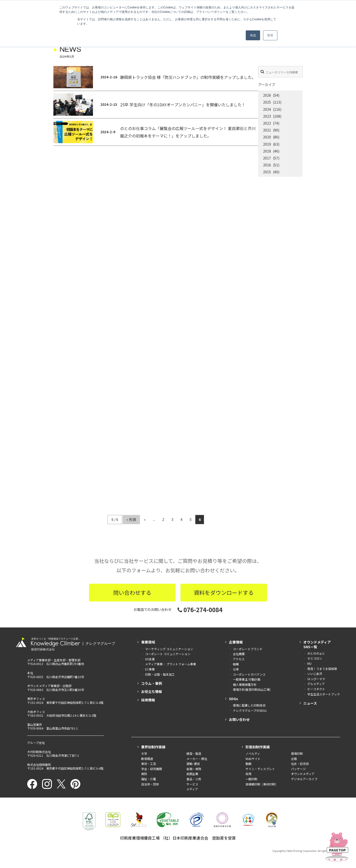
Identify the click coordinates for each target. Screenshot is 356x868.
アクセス (239, 659)
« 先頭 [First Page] (131, 519)
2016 (267, 165)
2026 (267, 95)
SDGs (234, 699)
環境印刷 (297, 753)
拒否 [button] (270, 35)
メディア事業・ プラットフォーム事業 (171, 664)
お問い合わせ (239, 719)
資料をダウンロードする (224, 592)
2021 (267, 130)
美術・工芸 (149, 764)
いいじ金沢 (315, 674)
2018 (267, 151)
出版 (294, 759)
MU (309, 663)
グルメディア (316, 684)
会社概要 (239, 654)
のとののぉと (316, 653)
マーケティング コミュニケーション (169, 649)
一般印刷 (251, 779)
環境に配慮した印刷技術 (249, 705)
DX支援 (150, 659)
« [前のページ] (145, 519)
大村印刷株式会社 (39, 752)
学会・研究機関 (152, 769)
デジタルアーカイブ (304, 779)
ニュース (310, 703)
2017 (267, 158)
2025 (267, 102)
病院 (144, 774)
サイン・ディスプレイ (260, 769)
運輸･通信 (193, 764)
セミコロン (315, 658)
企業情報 (236, 642)
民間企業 (192, 774)
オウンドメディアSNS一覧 (317, 644)
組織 (236, 664)
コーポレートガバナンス (249, 674)
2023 (267, 116)
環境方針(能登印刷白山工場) (252, 689)
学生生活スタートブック (324, 694)
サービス (192, 784)
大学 (144, 753)
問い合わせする (132, 592)
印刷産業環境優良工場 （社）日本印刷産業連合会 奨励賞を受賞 (178, 838)
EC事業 (150, 669)
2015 (267, 172)
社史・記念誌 (300, 764)
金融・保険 (194, 769)
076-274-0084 (200, 610)
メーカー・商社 (197, 759)
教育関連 (147, 759)
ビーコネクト (316, 689)
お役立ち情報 (152, 691)
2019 (267, 144)
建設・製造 (194, 753)
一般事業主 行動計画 (247, 679)
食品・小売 (194, 779)
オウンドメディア (303, 774)
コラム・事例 (152, 683)
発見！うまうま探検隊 (322, 669)
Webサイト (253, 759)
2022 (267, 123)
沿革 (236, 669)
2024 (267, 109)
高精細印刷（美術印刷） (262, 784)
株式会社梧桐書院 (39, 765)
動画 (248, 764)
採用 (248, 774)
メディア (192, 789)
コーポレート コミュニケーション (168, 654)
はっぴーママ (316, 679)
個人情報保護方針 (245, 684)
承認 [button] (253, 35)
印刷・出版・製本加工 (160, 674)
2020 (267, 137)
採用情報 (148, 700)
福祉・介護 (149, 779)
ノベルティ (253, 753)
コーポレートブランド (248, 649)
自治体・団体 (150, 784)
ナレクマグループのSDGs (250, 710)
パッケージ (298, 769)
